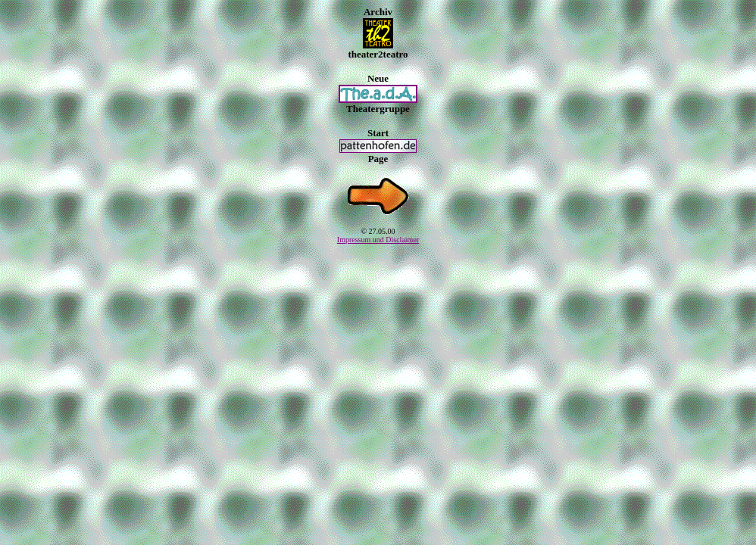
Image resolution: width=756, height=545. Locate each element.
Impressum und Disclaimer (378, 240)
